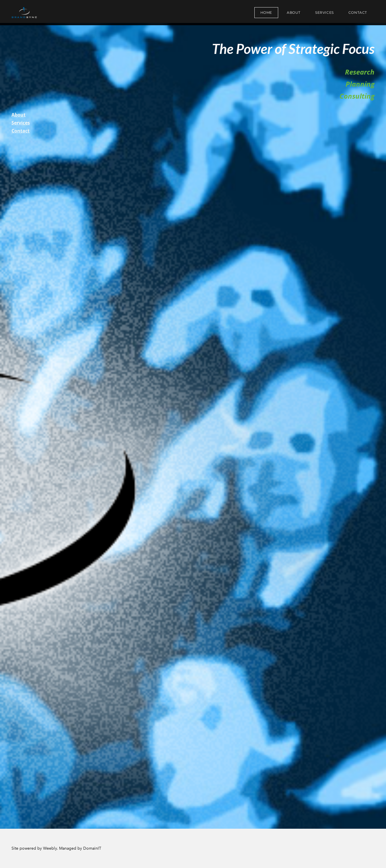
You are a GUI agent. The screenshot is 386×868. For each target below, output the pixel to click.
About (294, 12)
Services (324, 12)
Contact (358, 12)
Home (266, 12)
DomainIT (92, 848)
